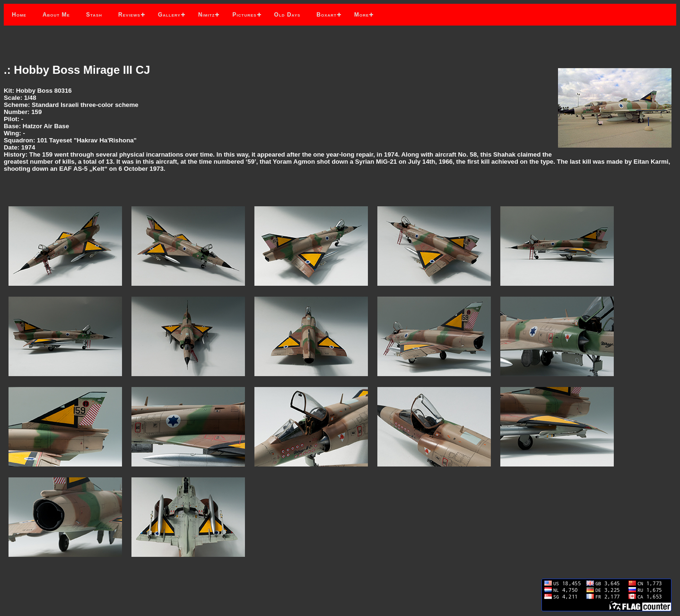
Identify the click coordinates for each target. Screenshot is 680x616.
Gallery (169, 15)
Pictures (244, 15)
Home (19, 15)
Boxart (327, 15)
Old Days (288, 15)
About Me (56, 15)
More (362, 15)
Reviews (129, 15)
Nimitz (207, 15)
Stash (94, 15)
